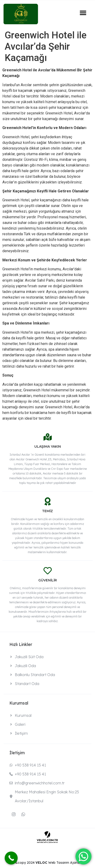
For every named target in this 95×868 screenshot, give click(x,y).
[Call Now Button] (11, 858)
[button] (83, 13)
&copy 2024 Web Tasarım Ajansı (47, 863)
